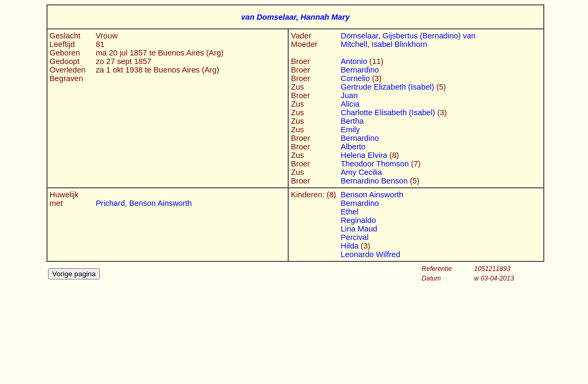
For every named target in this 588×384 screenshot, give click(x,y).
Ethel (350, 212)
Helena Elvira (365, 155)
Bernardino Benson (376, 181)
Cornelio (357, 78)
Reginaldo (359, 220)
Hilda (351, 246)
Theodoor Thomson (376, 164)
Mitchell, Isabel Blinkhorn (384, 44)
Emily (351, 130)
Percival (355, 237)
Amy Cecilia (361, 172)
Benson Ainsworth (372, 195)
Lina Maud (359, 229)
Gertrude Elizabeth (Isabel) (389, 87)
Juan (349, 95)
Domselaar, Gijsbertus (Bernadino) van (408, 36)
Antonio (355, 61)
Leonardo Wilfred (371, 254)
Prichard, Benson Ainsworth (144, 203)
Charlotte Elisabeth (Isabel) (389, 113)
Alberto (353, 147)
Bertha (352, 121)
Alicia (350, 104)
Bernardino (360, 70)
